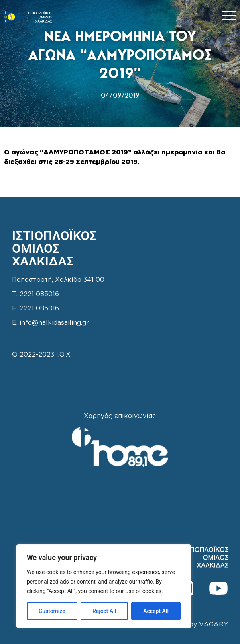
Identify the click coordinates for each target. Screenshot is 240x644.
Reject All (104, 611)
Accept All (156, 611)
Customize (52, 611)
